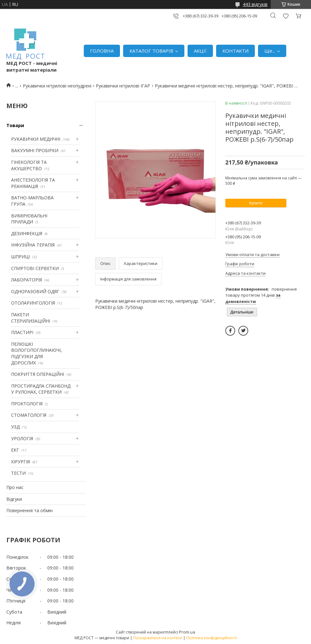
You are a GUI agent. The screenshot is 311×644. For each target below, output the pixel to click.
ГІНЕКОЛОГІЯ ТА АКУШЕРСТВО (29, 165)
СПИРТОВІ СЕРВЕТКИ (35, 268)
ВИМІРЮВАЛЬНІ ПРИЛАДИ (29, 219)
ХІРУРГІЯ (20, 462)
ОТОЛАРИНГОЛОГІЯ (33, 303)
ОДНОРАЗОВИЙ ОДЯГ (35, 291)
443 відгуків (255, 4)
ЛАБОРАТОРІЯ (26, 280)
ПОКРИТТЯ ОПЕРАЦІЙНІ (38, 374)
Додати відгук (286, 16)
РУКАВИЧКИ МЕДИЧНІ (36, 139)
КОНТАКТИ (235, 51)
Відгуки (14, 499)
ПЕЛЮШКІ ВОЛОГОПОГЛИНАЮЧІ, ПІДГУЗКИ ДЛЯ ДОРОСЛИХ (36, 353)
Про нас (15, 487)
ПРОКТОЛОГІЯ (27, 404)
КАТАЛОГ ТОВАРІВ (151, 51)
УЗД (15, 427)
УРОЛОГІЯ (22, 438)
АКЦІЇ (200, 51)
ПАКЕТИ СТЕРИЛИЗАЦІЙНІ (31, 318)
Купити (256, 203)
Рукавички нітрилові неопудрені (57, 86)
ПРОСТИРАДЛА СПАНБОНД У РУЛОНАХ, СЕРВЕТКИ (41, 389)
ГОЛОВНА (102, 51)
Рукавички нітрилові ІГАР (123, 86)
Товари (15, 125)
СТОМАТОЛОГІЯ (29, 415)
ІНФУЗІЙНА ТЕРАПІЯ (33, 245)
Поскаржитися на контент (158, 638)
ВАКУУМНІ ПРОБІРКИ (35, 150)
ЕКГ (15, 450)
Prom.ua (187, 632)
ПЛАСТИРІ (22, 332)
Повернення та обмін (30, 510)
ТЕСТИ (18, 473)
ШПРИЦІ (20, 257)
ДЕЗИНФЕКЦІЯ (27, 233)
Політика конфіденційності (212, 638)
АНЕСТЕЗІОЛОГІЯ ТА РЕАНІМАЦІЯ (33, 183)
